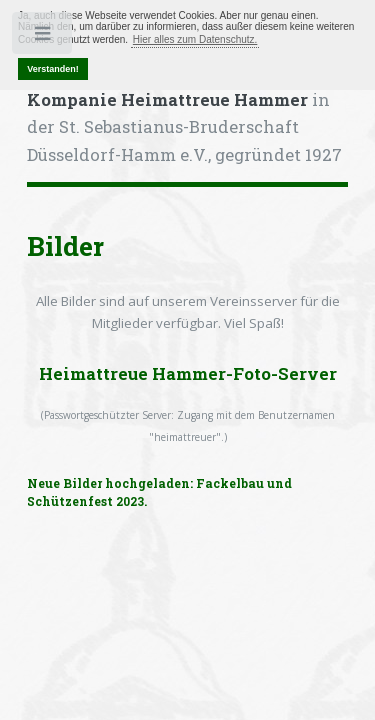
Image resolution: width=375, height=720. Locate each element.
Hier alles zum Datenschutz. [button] (195, 39)
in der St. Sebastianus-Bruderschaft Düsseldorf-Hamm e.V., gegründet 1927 (184, 127)
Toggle (43, 37)
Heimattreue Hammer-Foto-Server (188, 374)
